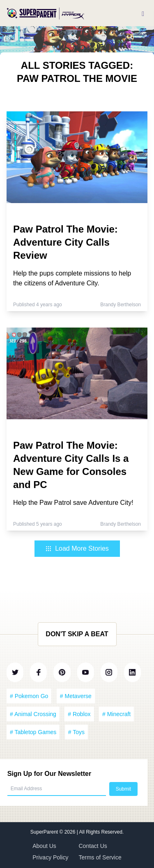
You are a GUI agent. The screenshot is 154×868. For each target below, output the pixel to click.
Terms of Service (100, 857)
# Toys (76, 732)
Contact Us (93, 846)
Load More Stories (77, 548)
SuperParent (45, 832)
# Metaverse (76, 696)
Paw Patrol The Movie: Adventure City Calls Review (66, 242)
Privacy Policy (50, 857)
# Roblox (79, 714)
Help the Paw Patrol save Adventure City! (73, 503)
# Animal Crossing (33, 714)
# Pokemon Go (29, 696)
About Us (44, 846)
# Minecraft (116, 714)
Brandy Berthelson (121, 305)
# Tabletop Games (33, 732)
